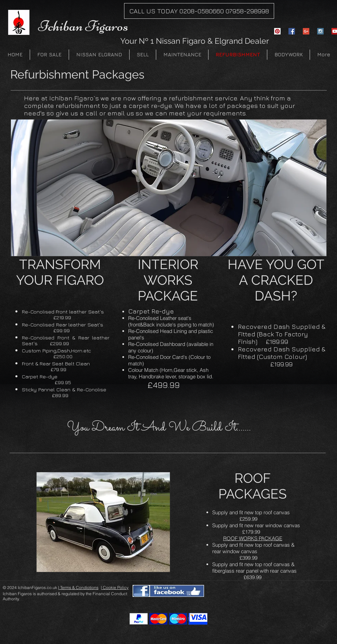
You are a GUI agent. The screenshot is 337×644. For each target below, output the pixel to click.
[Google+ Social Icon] (306, 31)
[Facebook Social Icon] (292, 31)
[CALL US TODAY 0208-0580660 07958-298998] (199, 11)
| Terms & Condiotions (78, 587)
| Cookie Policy (115, 587)
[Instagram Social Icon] (320, 31)
